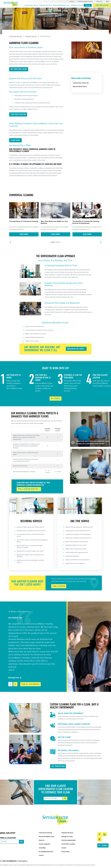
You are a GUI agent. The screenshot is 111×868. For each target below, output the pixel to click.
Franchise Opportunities (85, 1)
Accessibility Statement (46, 852)
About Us (99, 1)
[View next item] (15, 684)
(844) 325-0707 (8, 833)
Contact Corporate (44, 844)
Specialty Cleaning (31, 36)
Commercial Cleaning (31, 5)
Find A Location (59, 586)
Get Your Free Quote (19, 69)
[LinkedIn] (105, 834)
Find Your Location (102, 5)
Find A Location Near (29, 489)
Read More (24, 234)
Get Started (56, 399)
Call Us (88, 5)
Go (65, 798)
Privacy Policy (65, 852)
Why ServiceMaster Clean (61, 5)
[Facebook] (100, 834)
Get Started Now (58, 766)
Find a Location (8, 838)
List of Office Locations (68, 844)
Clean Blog (42, 848)
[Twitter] (100, 839)
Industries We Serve (46, 5)
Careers (72, 1)
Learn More (16, 140)
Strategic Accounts (77, 5)
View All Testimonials (31, 684)
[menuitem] (31, 5)
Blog (108, 1)
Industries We (76, 349)
